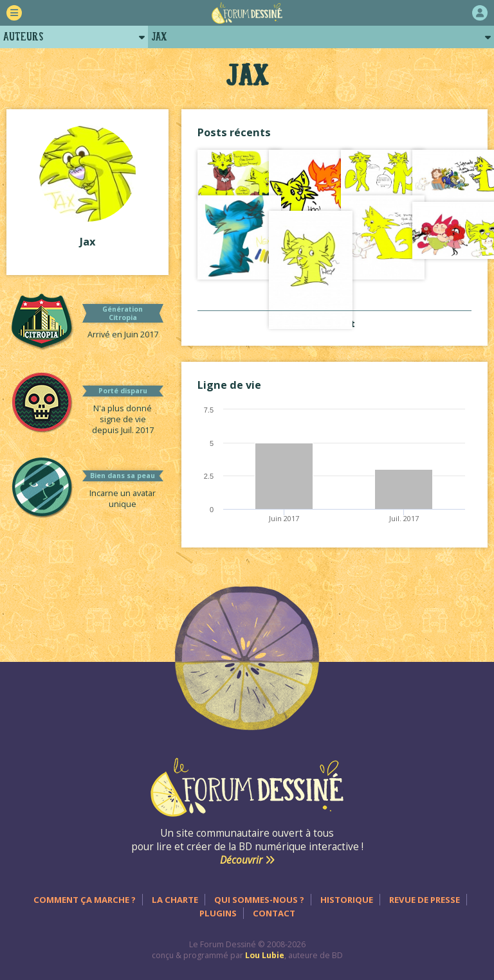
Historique (347, 900)
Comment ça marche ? (85, 900)
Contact (274, 913)
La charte (175, 900)
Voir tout (334, 324)
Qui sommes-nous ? (259, 900)
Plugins (218, 913)
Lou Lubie (265, 955)
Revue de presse (425, 900)
